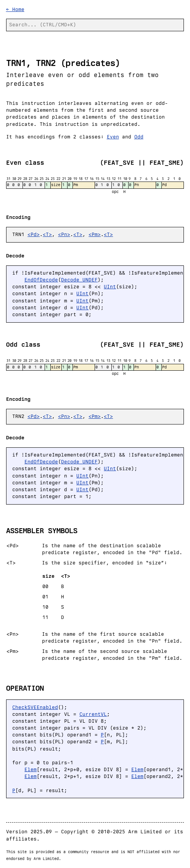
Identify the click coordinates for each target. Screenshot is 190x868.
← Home (15, 9)
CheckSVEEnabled (35, 707)
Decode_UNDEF (79, 280)
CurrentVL (93, 714)
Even (113, 137)
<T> (47, 234)
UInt (110, 287)
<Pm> (95, 234)
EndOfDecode (41, 280)
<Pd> (34, 234)
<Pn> (64, 234)
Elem (31, 769)
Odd (139, 137)
